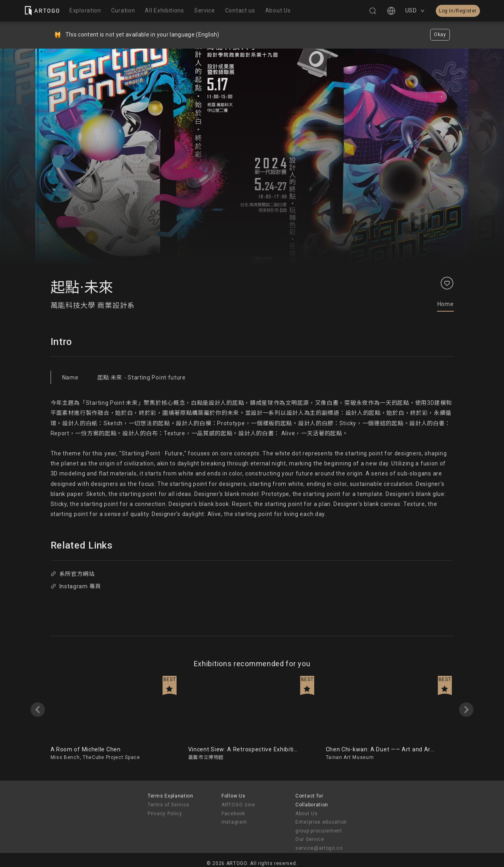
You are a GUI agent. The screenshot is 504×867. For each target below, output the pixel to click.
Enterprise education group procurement (321, 826)
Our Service (310, 839)
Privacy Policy (165, 814)
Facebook (233, 814)
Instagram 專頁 (76, 586)
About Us (307, 814)
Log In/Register (458, 11)
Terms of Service (169, 805)
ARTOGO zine (238, 805)
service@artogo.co (319, 848)
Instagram (234, 822)
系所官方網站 (73, 574)
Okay (440, 35)
